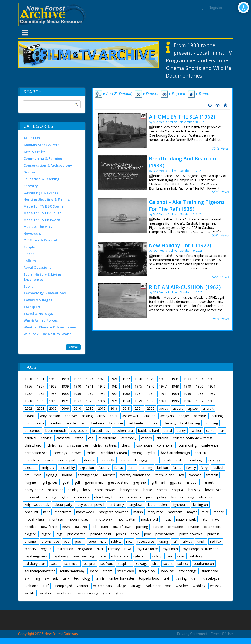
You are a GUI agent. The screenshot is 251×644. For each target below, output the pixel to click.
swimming (32, 578)
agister (193, 408)
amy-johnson (50, 416)
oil (94, 527)
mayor (192, 512)
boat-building (190, 423)
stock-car (167, 571)
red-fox (216, 541)
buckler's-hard (149, 431)
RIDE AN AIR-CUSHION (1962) (185, 287)
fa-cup (119, 468)
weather (182, 586)
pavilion (193, 527)
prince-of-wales (191, 534)
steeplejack (147, 571)
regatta (46, 549)
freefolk (212, 475)
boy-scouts (79, 431)
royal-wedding (83, 556)
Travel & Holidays (38, 313)
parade (158, 527)
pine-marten (76, 534)
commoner (165, 445)
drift (155, 460)
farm (132, 468)
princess (214, 534)
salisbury (196, 556)
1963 (163, 394)
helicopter (55, 490)
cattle (79, 438)
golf (77, 482)
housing (194, 490)
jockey (162, 497)
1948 (175, 386)
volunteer (154, 586)
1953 (41, 394)
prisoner (31, 541)
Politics (30, 261)
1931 (175, 379)
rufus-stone (120, 556)
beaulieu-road (76, 423)
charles (146, 438)
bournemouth (56, 431)
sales (181, 556)
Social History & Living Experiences (42, 277)
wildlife (30, 593)
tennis (100, 578)
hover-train (213, 490)
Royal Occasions (37, 267)
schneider (72, 564)
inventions (82, 497)
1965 (187, 394)
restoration (65, 549)
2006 (65, 408)
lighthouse (181, 504)
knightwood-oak (37, 504)
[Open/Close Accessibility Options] (244, 8)
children (162, 438)
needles (30, 527)
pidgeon (31, 534)
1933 (187, 379)
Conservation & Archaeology (48, 165)
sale (169, 556)
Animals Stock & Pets (41, 145)
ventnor (83, 586)
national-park (186, 519)
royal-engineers (36, 556)
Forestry (31, 186)
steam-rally (125, 571)
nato (204, 519)
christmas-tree (78, 445)
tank (66, 578)
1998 (212, 401)
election (31, 468)
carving (46, 438)
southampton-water (40, 571)
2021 (138, 408)
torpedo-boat (149, 578)
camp (210, 431)
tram (195, 578)
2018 (126, 408)
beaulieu (55, 423)
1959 (114, 394)
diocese (90, 460)
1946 (151, 386)
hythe (65, 497)
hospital (178, 490)
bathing (217, 416)
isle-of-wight (103, 497)
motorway (104, 519)
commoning (188, 445)
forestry (109, 475)
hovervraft (32, 497)
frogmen (31, 482)
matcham (175, 512)
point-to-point (101, 534)
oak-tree (81, 527)
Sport (28, 286)
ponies (121, 534)
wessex (216, 586)
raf (175, 541)
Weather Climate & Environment (51, 327)
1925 (102, 379)
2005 (53, 408)
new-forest (49, 527)
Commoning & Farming (43, 158)
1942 (102, 386)
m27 (46, 512)
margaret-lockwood (114, 512)
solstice (183, 564)
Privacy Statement (192, 634)
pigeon (47, 534)
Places (29, 254)
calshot (196, 431)
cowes (77, 453)
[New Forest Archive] (53, 15)
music (167, 519)
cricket (91, 453)
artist (114, 416)
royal (128, 549)
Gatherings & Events (41, 193)
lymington (200, 504)
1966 (200, 394)
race (129, 541)
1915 (53, 379)
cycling (137, 453)
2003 (41, 408)
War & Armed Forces (41, 320)
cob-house (144, 445)
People (29, 247)
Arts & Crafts (35, 152)
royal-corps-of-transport (201, 549)
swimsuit (51, 578)
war (168, 586)
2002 (28, 408)
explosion (87, 468)
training (181, 578)
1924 (90, 379)
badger (184, 416)
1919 (65, 379)
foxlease (195, 475)
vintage (136, 586)
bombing (211, 423)
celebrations (107, 438)
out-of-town (122, 527)
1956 (77, 394)
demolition (33, 460)
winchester (65, 593)
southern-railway (72, 571)
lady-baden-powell (90, 504)
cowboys (60, 453)
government (94, 482)
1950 (200, 386)
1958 (102, 394)
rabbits (116, 541)
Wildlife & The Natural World (48, 334)
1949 (187, 386)
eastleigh (197, 460)
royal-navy (60, 556)
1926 (114, 379)
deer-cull (201, 453)
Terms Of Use (222, 634)
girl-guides (50, 482)
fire (27, 475)
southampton (204, 564)
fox (181, 475)
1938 (53, 386)
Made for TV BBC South (43, 206)
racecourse (146, 541)
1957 (90, 394)
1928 (138, 379)
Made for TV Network (42, 220)
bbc (27, 423)
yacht (107, 593)
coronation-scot (37, 453)
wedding (199, 586)
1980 (151, 401)
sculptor (90, 564)
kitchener (206, 497)
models (219, 512)
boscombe (33, 431)
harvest (208, 482)
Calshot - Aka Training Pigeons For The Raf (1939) (187, 205)
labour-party (63, 504)
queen (79, 541)
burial (168, 431)
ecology (214, 460)
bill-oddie (116, 423)
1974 (102, 401)
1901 (41, 379)
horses (162, 490)
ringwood (85, 549)
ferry (204, 468)
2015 (102, 408)
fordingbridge (88, 475)
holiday (73, 490)
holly (87, 490)
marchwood (85, 512)
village (121, 586)
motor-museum (80, 519)
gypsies (176, 482)
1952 (28, 394)
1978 (126, 401)
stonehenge (188, 571)
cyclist (151, 453)
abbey (164, 408)
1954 (53, 394)
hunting (51, 497)
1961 (138, 394)
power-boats (165, 534)
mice (205, 512)
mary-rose (155, 512)
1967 (212, 394)
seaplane (125, 564)
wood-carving (88, 593)
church (127, 445)
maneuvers (63, 512)
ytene (120, 593)
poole (135, 534)
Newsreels (32, 233)
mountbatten (127, 519)
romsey (114, 549)
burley (181, 431)
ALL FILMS (32, 138)
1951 (212, 386)
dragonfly (108, 460)
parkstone (175, 527)
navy (216, 519)
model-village (35, 519)
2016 (114, 408)
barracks (200, 416)
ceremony (129, 438)
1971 (65, 401)
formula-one (165, 475)
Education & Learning (42, 179)
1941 (90, 386)
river (100, 549)
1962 (151, 394)
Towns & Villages (38, 300)
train (167, 578)
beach (39, 423)
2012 (90, 408)
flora (38, 475)
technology (82, 578)
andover (71, 416)
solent (168, 564)
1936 (28, 386)
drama (124, 460)
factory (104, 468)
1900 (28, 379)
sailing (157, 556)
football (68, 475)
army (101, 416)
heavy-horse (34, 490)
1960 (126, 394)
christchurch (34, 445)
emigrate (48, 468)
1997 (200, 401)
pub (67, 541)
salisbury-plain (35, 564)
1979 (138, 401)
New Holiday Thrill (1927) (180, 245)
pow (147, 534)
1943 (114, 386)
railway (187, 541)
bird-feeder (136, 423)
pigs (60, 534)
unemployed (63, 586)
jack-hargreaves (129, 497)
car (222, 431)
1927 (126, 379)
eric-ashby (67, 468)
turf (46, 586)
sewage (142, 564)
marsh (138, 512)
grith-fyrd (158, 482)
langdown (136, 504)
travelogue (211, 578)
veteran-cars (103, 586)
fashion (162, 468)
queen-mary (97, 541)
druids (167, 460)
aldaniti (30, 416)
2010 (77, 408)
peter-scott (212, 527)
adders (178, 408)
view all (73, 347)
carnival (30, 438)
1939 (65, 386)
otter (105, 527)
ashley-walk (131, 416)
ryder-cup (140, 556)
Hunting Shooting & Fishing (47, 199)
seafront (107, 564)
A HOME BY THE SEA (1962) (182, 117)
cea (91, 438)
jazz (149, 497)
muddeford (149, 519)
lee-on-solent (158, 504)
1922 (77, 379)
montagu (56, 519)
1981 (163, 401)
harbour (192, 482)
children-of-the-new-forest (193, 438)
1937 (41, 386)
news (66, 527)
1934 (200, 379)
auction (150, 416)
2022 (151, 408)
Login (202, 8)
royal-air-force (147, 549)
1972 (77, 401)
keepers (177, 497)
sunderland (210, 571)
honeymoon (130, 490)
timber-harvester (122, 578)
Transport (32, 307)
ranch (201, 541)
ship (155, 564)
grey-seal (140, 482)
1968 (28, 401)
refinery (30, 549)
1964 (175, 394)
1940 (77, 386)
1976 (114, 401)
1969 (41, 401)
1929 (151, 379)
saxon (55, 564)
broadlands (101, 431)
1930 (163, 379)
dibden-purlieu (69, 460)
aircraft (208, 408)
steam (108, 571)
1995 (175, 401)
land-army (116, 504)
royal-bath (170, 549)
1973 (90, 401)
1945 (138, 386)
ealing (181, 460)
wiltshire (46, 593)
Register (215, 8)
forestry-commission (135, 475)
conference (210, 445)
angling (87, 416)
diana (49, 460)
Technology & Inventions (45, 293)
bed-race (98, 423)
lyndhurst (31, 512)
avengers (167, 416)
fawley (191, 468)
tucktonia (32, 586)
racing (163, 541)
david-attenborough (175, 453)
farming (146, 468)
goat (66, 482)
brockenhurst (124, 431)
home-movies (105, 490)
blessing (170, 423)
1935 (212, 379)
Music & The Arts (38, 226)
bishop (154, 423)
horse (148, 490)
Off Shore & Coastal (40, 240)
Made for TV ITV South (42, 213)
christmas (55, 445)
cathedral (63, 438)
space (94, 571)
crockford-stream (114, 453)
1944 (126, 386)
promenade (50, 541)
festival (218, 468)
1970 (53, 401)
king (191, 497)
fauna (177, 468)
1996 (187, 401)
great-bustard (118, 482)
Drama (29, 172)
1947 (163, 386)
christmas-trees (105, 445)
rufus (103, 556)
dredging (140, 460)
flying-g (52, 475)
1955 (65, 394)
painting (142, 527)
